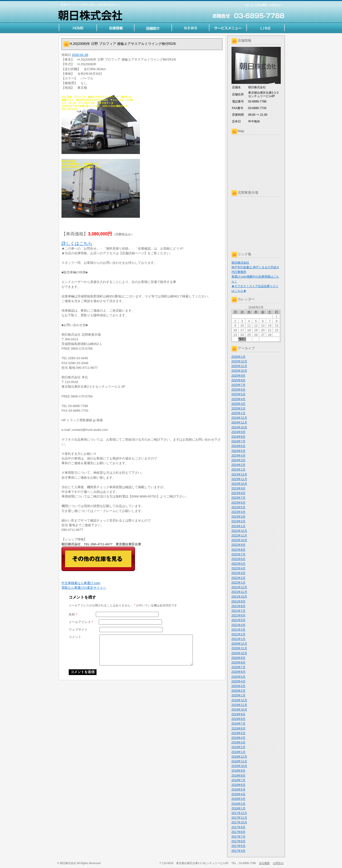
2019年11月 (239, 705)
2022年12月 (239, 531)
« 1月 (242, 339)
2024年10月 (239, 427)
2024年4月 (238, 456)
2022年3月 (238, 573)
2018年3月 (238, 799)
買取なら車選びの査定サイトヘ (84, 588)
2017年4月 (238, 851)
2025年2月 (238, 408)
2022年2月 (238, 578)
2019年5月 (238, 733)
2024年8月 (238, 437)
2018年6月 (238, 785)
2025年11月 (239, 366)
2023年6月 (238, 503)
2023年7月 (238, 498)
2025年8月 (238, 380)
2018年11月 (239, 761)
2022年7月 (238, 554)
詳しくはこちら (77, 243)
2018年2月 (238, 804)
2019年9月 (238, 714)
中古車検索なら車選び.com (81, 583)
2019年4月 (238, 738)
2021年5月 (238, 620)
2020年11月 (239, 648)
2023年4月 (238, 512)
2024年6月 (238, 446)
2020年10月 (239, 653)
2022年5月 (238, 564)
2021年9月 (238, 601)
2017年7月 (238, 837)
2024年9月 (238, 432)
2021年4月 (238, 625)
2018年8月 (238, 776)
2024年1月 (238, 470)
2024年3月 (238, 460)
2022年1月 (238, 583)
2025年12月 (239, 361)
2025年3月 (238, 404)
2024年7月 (238, 441)
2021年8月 (238, 606)
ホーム (250, 5)
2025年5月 (238, 394)
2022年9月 (238, 545)
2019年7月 (238, 724)
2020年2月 (238, 691)
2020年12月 (239, 644)
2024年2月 (238, 465)
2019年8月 (238, 719)
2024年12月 (239, 418)
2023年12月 (239, 474)
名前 (73, 614)
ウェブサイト (78, 630)
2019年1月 (238, 752)
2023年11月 (239, 479)
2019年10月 (239, 710)
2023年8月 (238, 493)
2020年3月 (238, 686)
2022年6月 (238, 559)
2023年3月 (238, 517)
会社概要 (262, 5)
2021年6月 (238, 615)
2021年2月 (238, 634)
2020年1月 (238, 695)
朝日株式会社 (240, 263)
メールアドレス (81, 622)
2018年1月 (238, 808)
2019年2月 (238, 747)
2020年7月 (238, 667)
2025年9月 (238, 376)
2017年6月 (238, 841)
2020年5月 (238, 677)
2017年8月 (238, 832)
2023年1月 (238, 526)
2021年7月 (238, 611)
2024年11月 (239, 422)
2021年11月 (239, 592)
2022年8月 (238, 550)
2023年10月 (239, 484)
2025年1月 (238, 413)
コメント (75, 637)
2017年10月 (239, 822)
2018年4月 (238, 794)
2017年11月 (239, 818)
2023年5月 (238, 507)
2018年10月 (239, 766)
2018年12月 (239, 757)
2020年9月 (238, 658)
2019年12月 (239, 700)
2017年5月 (238, 846)
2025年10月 (239, 371)
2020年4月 (238, 681)
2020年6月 (238, 672)
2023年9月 (238, 488)
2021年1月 (238, 639)
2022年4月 (238, 568)
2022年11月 (239, 536)
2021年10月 (239, 597)
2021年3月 (238, 630)
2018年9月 (238, 771)
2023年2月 (238, 521)
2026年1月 (238, 357)
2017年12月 (239, 813)
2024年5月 (238, 451)
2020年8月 (238, 663)
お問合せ (275, 5)
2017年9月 (238, 827)
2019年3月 (238, 742)
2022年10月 (239, 540)
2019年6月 (238, 728)
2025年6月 (238, 390)
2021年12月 (239, 587)
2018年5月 (238, 790)
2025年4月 (238, 399)
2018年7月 (238, 780)
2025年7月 (238, 385)
